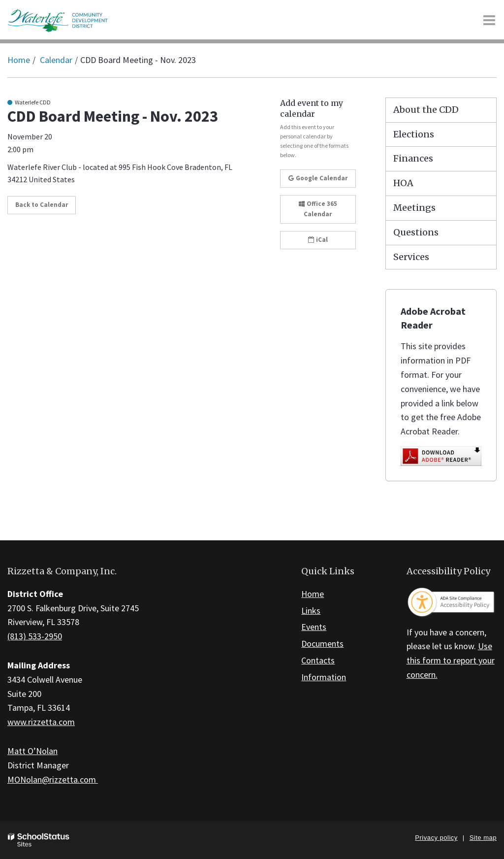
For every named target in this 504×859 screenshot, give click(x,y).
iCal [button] (318, 240)
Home (19, 60)
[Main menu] (489, 20)
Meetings (414, 208)
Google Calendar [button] (318, 178)
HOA (403, 183)
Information (324, 677)
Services (411, 257)
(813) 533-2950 (35, 636)
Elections (414, 134)
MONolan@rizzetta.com (53, 779)
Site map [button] (483, 838)
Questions (416, 232)
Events (314, 627)
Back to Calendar (42, 205)
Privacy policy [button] (436, 838)
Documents (322, 644)
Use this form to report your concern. (451, 660)
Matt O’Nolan (32, 751)
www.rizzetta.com (41, 722)
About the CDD (426, 110)
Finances (413, 158)
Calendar (56, 60)
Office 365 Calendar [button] (318, 209)
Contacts (318, 660)
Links (311, 611)
